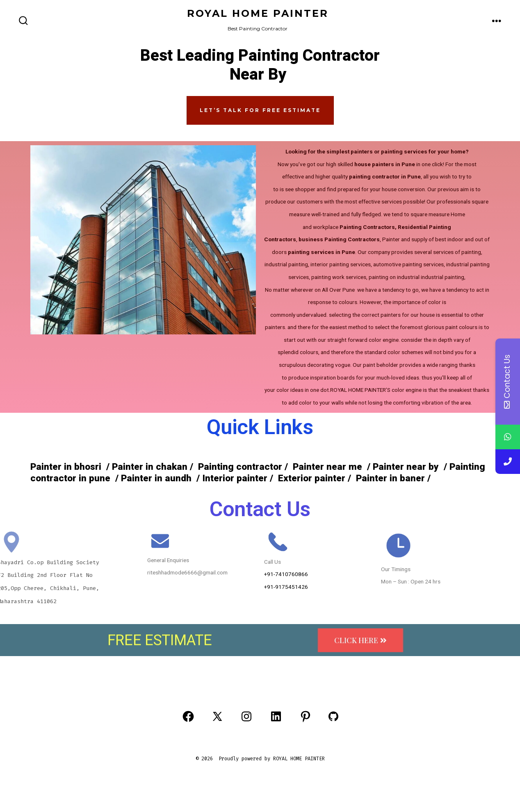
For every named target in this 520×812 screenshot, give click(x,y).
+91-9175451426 (286, 587)
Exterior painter (310, 478)
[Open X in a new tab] (217, 716)
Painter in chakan (148, 467)
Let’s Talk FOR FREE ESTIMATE (260, 110)
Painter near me (327, 467)
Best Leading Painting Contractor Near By (260, 65)
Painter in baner (390, 478)
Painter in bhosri (66, 467)
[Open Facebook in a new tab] (188, 716)
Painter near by (407, 467)
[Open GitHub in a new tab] (333, 716)
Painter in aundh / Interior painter (194, 478)
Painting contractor (239, 467)
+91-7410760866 (286, 574)
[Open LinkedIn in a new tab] (276, 716)
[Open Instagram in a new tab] (246, 716)
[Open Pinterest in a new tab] (306, 716)
